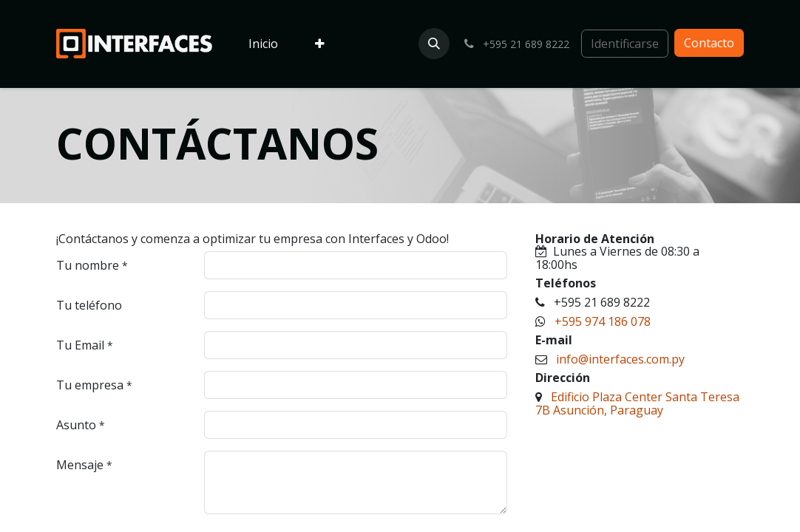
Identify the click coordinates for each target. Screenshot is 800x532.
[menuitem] (263, 44)
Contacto (709, 43)
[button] (434, 44)
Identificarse (625, 44)
